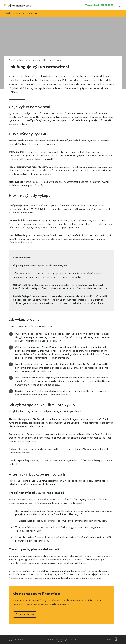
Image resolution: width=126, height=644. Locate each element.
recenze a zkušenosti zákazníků (56, 239)
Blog (22, 60)
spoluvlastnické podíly (49, 171)
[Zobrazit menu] (121, 5)
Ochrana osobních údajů (56, 639)
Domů (12, 60)
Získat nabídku (23, 614)
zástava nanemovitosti (28, 371)
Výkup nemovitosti (18, 114)
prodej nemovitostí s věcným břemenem (48, 358)
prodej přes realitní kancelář (33, 560)
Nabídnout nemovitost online (20, 13)
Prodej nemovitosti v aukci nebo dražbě (29, 500)
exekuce (45, 371)
